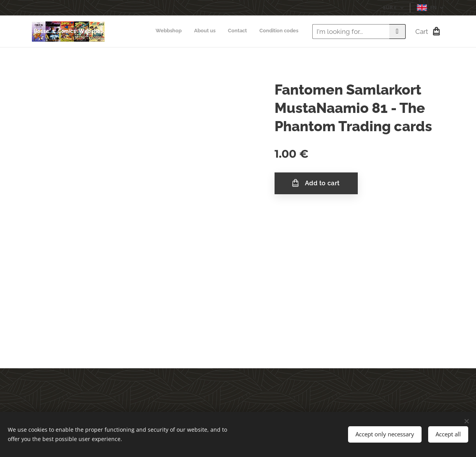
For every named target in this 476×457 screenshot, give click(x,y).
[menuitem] (263, 32)
